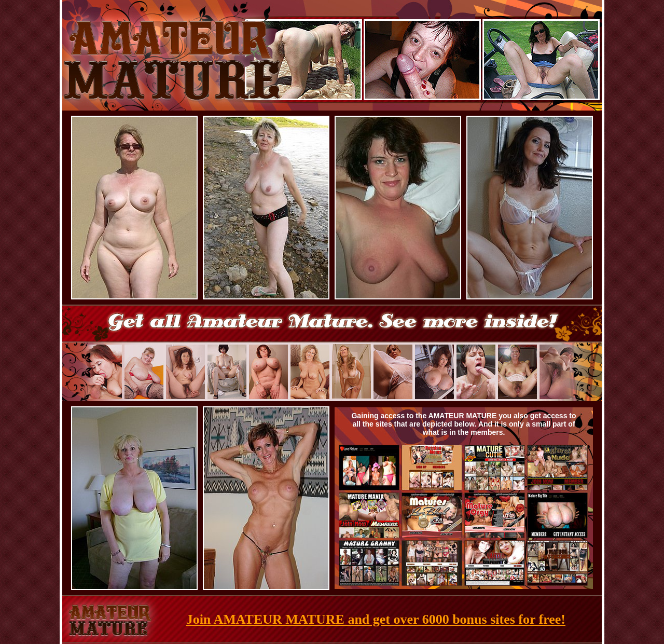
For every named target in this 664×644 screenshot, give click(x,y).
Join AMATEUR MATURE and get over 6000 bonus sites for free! (376, 619)
